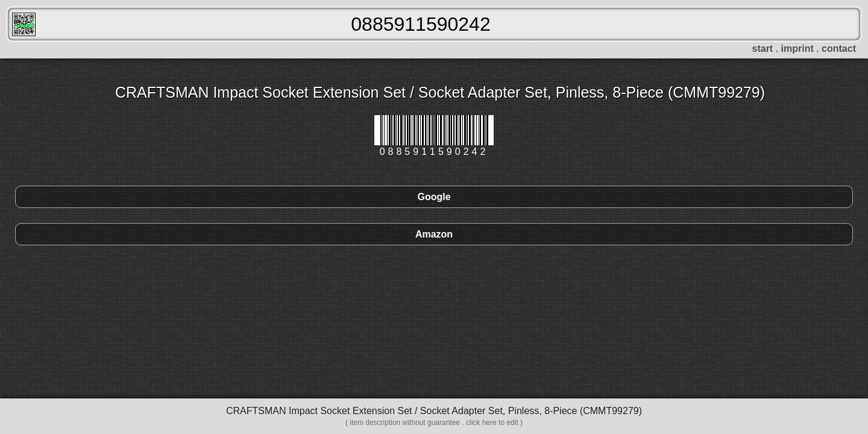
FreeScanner (24, 24)
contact (839, 49)
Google (434, 197)
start (763, 49)
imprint (797, 49)
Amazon (434, 234)
